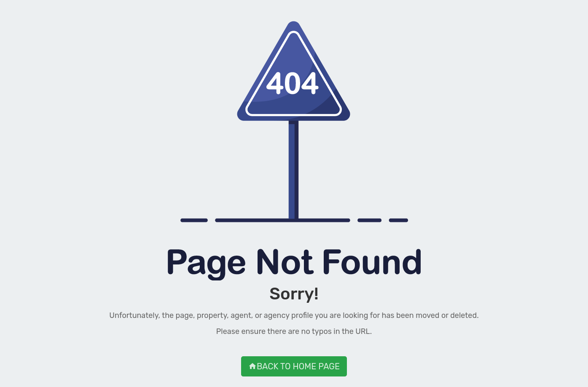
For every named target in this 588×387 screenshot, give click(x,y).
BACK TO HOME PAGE (294, 366)
